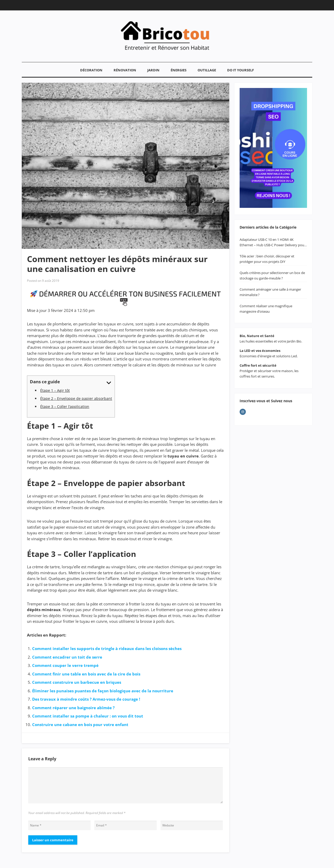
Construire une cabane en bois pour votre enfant (80, 725)
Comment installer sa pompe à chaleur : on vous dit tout (88, 716)
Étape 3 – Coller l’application (65, 406)
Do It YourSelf (241, 70)
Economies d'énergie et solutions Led (268, 356)
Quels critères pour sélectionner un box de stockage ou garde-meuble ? (272, 275)
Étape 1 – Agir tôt (55, 390)
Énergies (179, 70)
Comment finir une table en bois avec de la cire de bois (86, 674)
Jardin (153, 70)
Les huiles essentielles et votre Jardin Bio (270, 341)
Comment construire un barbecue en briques (77, 682)
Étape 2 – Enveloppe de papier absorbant (76, 398)
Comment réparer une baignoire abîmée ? (73, 708)
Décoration (91, 70)
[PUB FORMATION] (126, 304)
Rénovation (125, 70)
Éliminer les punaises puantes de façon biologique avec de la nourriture (103, 691)
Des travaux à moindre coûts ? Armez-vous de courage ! (86, 699)
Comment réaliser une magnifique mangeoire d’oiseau (266, 309)
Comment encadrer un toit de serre (67, 657)
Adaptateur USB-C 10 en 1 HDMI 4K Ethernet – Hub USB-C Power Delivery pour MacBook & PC (273, 242)
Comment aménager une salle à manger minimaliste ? (270, 292)
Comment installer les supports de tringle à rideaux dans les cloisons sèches (107, 648)
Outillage (207, 70)
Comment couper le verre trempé (65, 665)
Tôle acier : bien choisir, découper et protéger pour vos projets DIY (267, 259)
